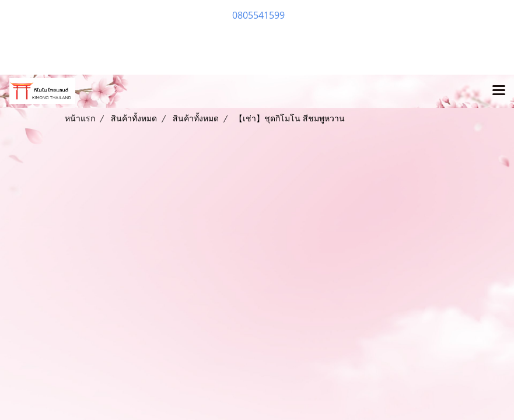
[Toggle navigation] (499, 91)
